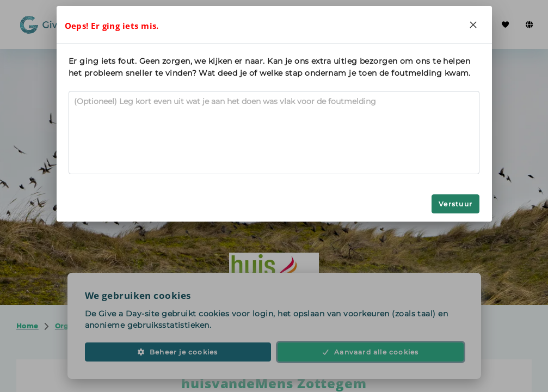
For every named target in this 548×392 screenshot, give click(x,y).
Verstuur (455, 204)
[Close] (473, 24)
